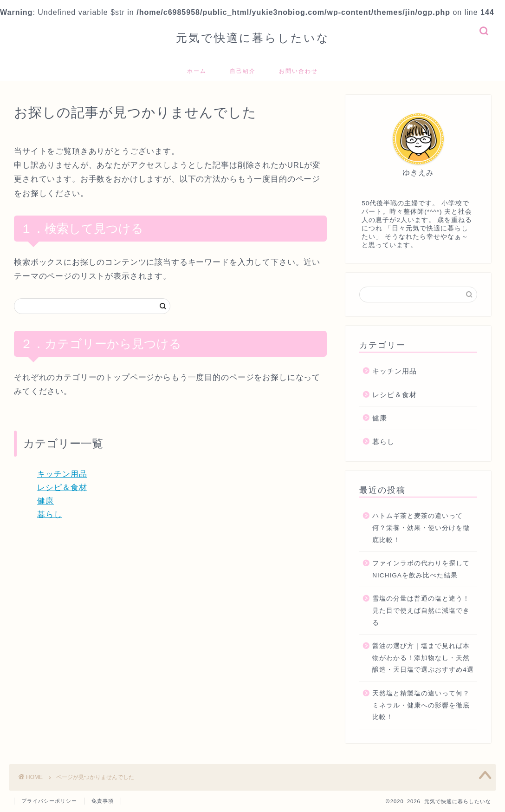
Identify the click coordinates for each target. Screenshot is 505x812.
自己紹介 (243, 71)
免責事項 (103, 801)
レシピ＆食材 (62, 488)
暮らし (50, 514)
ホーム (197, 71)
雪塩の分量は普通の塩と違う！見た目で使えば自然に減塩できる (421, 610)
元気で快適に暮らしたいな (253, 38)
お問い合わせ (298, 71)
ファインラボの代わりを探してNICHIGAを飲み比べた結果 (421, 569)
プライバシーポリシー (49, 801)
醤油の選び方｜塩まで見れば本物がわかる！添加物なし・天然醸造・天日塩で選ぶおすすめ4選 (423, 658)
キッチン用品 (62, 474)
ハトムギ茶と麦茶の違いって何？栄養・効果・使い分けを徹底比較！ (421, 528)
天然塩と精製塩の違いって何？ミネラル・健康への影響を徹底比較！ (421, 705)
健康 (45, 501)
